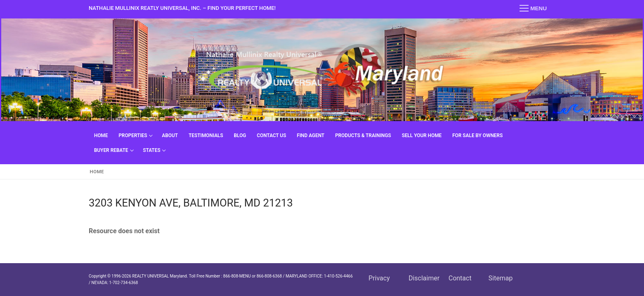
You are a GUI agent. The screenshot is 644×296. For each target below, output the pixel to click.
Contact (460, 278)
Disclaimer (424, 278)
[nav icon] (533, 9)
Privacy (379, 278)
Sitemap (500, 278)
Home (97, 172)
